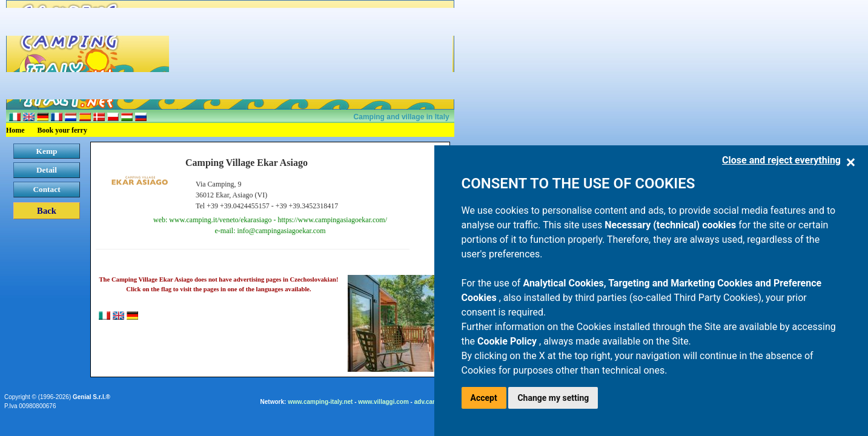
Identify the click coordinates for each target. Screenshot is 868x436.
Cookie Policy (508, 341)
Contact (46, 189)
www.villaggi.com (383, 402)
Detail (47, 170)
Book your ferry (62, 130)
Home (15, 130)
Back (47, 211)
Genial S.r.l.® (91, 397)
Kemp (47, 151)
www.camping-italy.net (320, 402)
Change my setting (553, 398)
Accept (484, 398)
